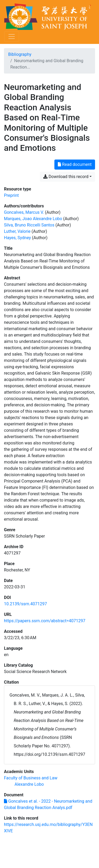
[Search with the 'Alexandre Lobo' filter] (29, 784)
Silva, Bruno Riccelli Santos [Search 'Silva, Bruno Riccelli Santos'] (29, 225)
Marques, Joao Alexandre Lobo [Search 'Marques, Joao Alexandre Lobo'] (33, 219)
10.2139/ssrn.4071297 (25, 604)
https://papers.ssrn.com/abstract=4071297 (45, 621)
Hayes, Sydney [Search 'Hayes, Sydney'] (17, 238)
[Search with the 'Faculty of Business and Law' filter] (31, 778)
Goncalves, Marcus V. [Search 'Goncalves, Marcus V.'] (24, 212)
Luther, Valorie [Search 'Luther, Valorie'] (17, 231)
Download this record (66, 177)
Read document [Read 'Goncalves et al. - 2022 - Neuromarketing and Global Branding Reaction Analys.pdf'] (75, 164)
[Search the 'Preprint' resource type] (11, 195)
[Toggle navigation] (12, 37)
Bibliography (20, 54)
